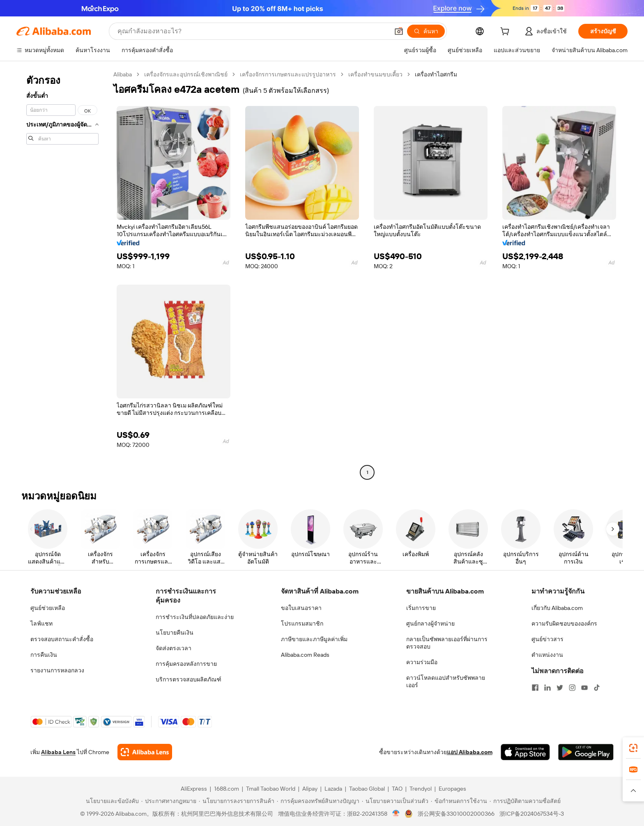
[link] (633, 748)
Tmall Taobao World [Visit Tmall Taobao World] (271, 789)
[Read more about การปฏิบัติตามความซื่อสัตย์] (525, 801)
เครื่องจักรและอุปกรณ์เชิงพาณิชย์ (186, 74)
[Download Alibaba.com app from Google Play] (586, 752)
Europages (452, 789)
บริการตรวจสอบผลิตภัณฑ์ (189, 679)
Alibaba (123, 74)
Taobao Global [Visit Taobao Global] (367, 789)
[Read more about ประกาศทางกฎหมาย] (169, 801)
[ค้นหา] (426, 31)
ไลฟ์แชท (41, 624)
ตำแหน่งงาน (547, 655)
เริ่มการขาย (421, 608)
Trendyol (421, 789)
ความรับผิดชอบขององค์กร (564, 624)
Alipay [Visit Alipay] (310, 789)
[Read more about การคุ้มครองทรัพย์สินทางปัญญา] (318, 801)
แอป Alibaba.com (470, 752)
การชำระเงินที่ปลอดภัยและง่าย (195, 617)
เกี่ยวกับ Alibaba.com (557, 608)
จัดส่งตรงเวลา (174, 648)
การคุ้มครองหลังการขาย (186, 664)
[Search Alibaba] (252, 31)
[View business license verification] (396, 814)
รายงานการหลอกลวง (57, 670)
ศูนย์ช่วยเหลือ (48, 608)
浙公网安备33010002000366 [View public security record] (456, 814)
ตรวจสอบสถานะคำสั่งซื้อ (62, 639)
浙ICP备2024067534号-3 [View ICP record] (532, 814)
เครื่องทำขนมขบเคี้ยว (375, 74)
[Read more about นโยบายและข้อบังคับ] (111, 801)
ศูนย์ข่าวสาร (547, 639)
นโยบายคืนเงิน (175, 633)
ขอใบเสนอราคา (301, 608)
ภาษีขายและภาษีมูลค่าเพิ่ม (314, 639)
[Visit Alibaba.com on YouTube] (584, 688)
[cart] (506, 32)
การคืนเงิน (44, 655)
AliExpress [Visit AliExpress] (194, 789)
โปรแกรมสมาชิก (302, 624)
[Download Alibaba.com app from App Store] (525, 752)
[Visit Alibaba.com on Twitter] (560, 688)
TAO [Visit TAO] (397, 789)
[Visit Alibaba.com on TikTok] (597, 688)
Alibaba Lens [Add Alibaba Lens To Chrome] (58, 752)
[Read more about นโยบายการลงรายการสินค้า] (237, 801)
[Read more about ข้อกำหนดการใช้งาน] (459, 801)
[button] (399, 31)
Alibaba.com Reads (305, 655)
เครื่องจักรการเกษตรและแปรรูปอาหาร (288, 74)
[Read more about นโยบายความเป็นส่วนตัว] (395, 801)
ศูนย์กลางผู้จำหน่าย (430, 624)
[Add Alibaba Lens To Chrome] (145, 752)
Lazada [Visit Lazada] (333, 789)
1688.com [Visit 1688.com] (227, 789)
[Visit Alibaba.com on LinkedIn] (547, 688)
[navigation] (62, 274)
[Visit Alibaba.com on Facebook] (535, 688)
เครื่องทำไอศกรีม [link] (436, 74)
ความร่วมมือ (422, 662)
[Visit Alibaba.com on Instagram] (572, 688)
